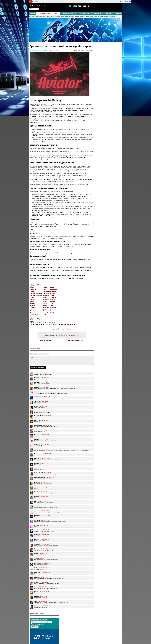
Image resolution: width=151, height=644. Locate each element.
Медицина (63, 14)
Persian (45, 321)
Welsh (52, 319)
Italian (45, 304)
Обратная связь (98, 11)
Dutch (32, 308)
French (32, 316)
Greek (32, 319)
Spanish (53, 306)
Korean (45, 310)
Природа (88, 14)
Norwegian (46, 319)
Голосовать (106, 118)
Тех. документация (112, 14)
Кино (51, 14)
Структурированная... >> (74, 347)
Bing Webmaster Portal (68, 331)
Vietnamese (54, 317)
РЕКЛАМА (118, 11)
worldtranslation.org (103, 634)
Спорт (99, 14)
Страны (102, 14)
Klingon (45, 308)
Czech (32, 304)
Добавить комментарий (38, 387)
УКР (33, 1)
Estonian (33, 312)
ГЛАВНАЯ (32, 11)
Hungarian (46, 300)
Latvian (45, 312)
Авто (30, 14)
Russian (53, 300)
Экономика (36, 14)
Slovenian (53, 304)
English (32, 310)
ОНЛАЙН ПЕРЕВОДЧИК (83, 11)
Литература (58, 14)
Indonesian (46, 302)
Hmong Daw (46, 298)
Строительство (106, 14)
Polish (52, 294)
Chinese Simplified (36, 300)
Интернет (44, 14)
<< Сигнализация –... (43, 347)
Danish (32, 306)
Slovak (52, 302)
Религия (96, 14)
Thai (52, 310)
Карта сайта (109, 11)
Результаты (106, 121)
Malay (44, 316)
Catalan (32, 298)
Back (31, 328)
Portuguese (54, 296)
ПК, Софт (54, 14)
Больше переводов (68, 11)
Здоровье (40, 14)
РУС (30, 1)
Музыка (66, 14)
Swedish (53, 308)
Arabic (32, 294)
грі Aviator (34, 109)
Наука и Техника (71, 14)
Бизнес (33, 14)
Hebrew (45, 294)
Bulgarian (33, 296)
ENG (36, 1)
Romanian (53, 298)
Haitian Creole (34, 321)
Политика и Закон (83, 14)
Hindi (44, 296)
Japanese (46, 306)
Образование (77, 14)
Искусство (48, 14)
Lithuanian (46, 314)
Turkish (53, 312)
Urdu (52, 316)
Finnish (32, 314)
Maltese (45, 317)
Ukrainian (53, 314)
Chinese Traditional (36, 302)
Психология (92, 14)
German (33, 317)
